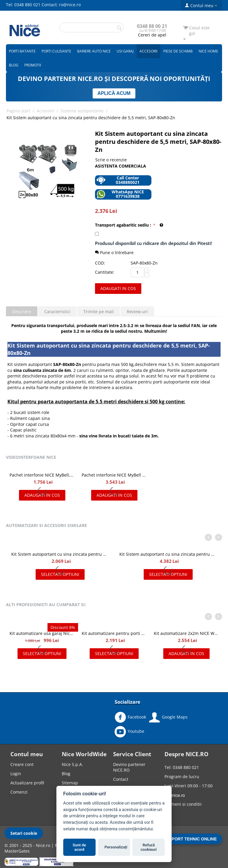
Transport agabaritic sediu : (124, 225)
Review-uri (137, 312)
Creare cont (22, 764)
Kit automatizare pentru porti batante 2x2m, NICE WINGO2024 (114, 633)
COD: (100, 263)
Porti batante (22, 51)
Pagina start (18, 111)
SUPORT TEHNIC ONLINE (191, 839)
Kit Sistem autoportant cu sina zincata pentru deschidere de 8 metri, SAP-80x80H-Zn (168, 554)
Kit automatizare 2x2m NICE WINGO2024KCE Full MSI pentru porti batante (186, 633)
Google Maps (168, 717)
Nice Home (208, 51)
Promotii (33, 65)
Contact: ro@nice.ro (61, 5)
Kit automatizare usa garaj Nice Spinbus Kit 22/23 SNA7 (42, 633)
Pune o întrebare (114, 253)
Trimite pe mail (99, 312)
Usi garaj (125, 51)
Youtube (129, 732)
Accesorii (148, 51)
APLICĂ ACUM (114, 93)
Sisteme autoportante (82, 111)
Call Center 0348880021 (118, 180)
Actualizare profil (27, 783)
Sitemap (70, 783)
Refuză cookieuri (149, 847)
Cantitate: (105, 272)
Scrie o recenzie (111, 160)
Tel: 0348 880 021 (23, 5)
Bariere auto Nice (94, 51)
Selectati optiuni (60, 574)
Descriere (22, 312)
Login (16, 774)
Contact (121, 779)
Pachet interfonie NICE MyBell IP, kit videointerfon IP (114, 475)
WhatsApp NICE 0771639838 (120, 194)
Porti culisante (56, 51)
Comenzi (19, 792)
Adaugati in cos (118, 288)
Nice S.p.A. (72, 764)
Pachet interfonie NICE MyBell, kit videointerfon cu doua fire (42, 475)
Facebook (130, 717)
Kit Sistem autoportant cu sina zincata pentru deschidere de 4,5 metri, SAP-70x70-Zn (60, 554)
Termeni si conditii (183, 804)
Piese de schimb (178, 51)
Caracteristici (57, 312)
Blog (14, 65)
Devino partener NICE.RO (129, 767)
